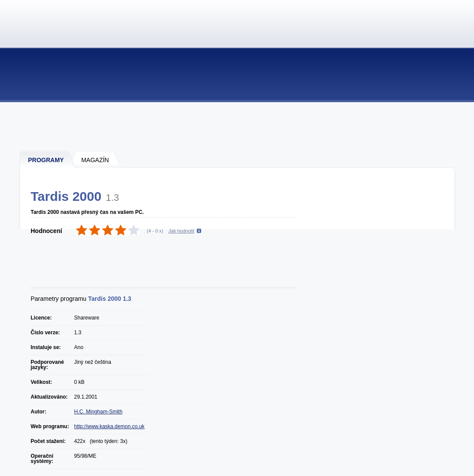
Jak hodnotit (181, 231)
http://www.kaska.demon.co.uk (109, 426)
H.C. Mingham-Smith (98, 412)
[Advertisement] (238, 126)
